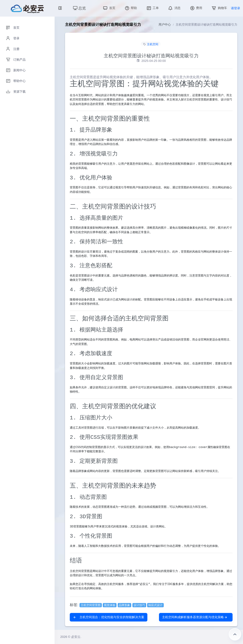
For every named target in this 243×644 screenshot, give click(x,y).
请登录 (236, 8)
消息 (174, 8)
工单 (152, 8)
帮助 (131, 8)
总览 (79, 8)
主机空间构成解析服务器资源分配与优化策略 (195, 617)
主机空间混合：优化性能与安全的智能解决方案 (109, 617)
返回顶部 (235, 634)
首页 (109, 8)
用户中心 (165, 25)
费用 (196, 8)
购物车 (219, 8)
